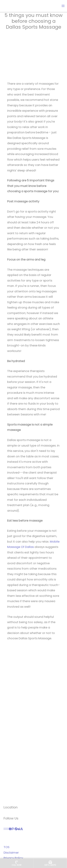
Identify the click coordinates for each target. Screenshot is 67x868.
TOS (7, 847)
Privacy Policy (13, 858)
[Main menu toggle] (63, 6)
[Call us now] (17, 863)
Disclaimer (11, 853)
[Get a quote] (50, 863)
